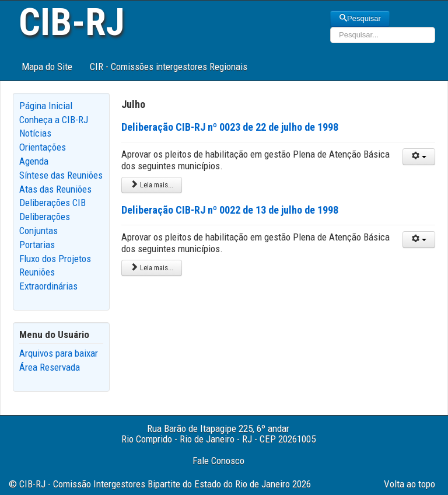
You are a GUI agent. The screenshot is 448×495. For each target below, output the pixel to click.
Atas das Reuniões (55, 189)
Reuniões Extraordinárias (48, 279)
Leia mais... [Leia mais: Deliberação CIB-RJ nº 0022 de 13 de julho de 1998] (152, 268)
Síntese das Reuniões (61, 175)
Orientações (43, 147)
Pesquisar (360, 18)
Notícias (35, 133)
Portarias (37, 245)
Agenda (34, 161)
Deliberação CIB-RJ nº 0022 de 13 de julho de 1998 (230, 210)
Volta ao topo (409, 484)
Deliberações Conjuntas (45, 224)
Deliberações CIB (52, 203)
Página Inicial (46, 106)
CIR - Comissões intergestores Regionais (169, 67)
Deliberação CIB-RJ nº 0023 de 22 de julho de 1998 (230, 127)
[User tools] (419, 157)
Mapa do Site (47, 67)
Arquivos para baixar (59, 353)
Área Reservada (50, 367)
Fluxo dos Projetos (55, 259)
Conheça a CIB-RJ (54, 120)
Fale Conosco (218, 461)
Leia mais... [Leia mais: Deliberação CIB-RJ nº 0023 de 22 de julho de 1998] (152, 185)
